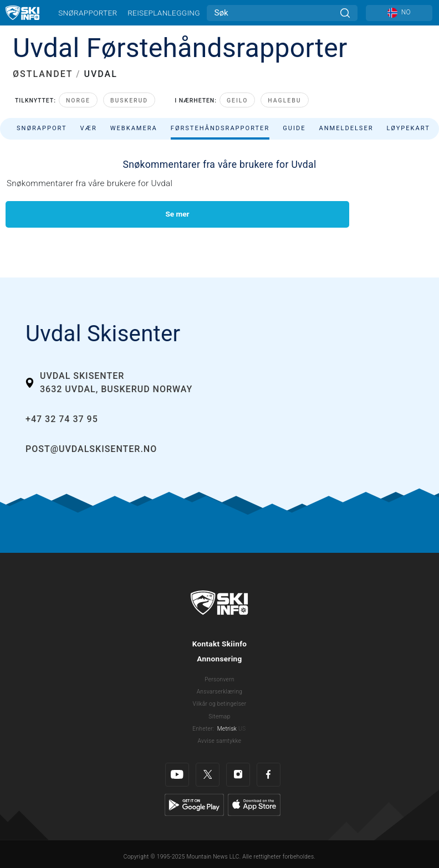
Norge (78, 101)
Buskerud (129, 101)
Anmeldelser (346, 128)
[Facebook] (269, 775)
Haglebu (284, 101)
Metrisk (227, 729)
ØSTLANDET (43, 74)
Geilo (237, 101)
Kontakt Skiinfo (220, 644)
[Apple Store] (254, 804)
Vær (89, 128)
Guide (294, 128)
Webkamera (134, 128)
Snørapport (42, 128)
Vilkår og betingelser (220, 704)
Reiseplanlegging (164, 13)
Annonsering (219, 659)
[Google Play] (194, 804)
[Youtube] (177, 775)
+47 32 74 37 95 (62, 419)
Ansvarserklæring (220, 692)
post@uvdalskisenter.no (91, 449)
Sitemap (219, 717)
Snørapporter (88, 13)
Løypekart (409, 128)
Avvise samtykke (220, 741)
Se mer (177, 214)
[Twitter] (208, 775)
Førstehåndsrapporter (220, 128)
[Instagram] (238, 775)
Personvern (219, 679)
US (242, 729)
